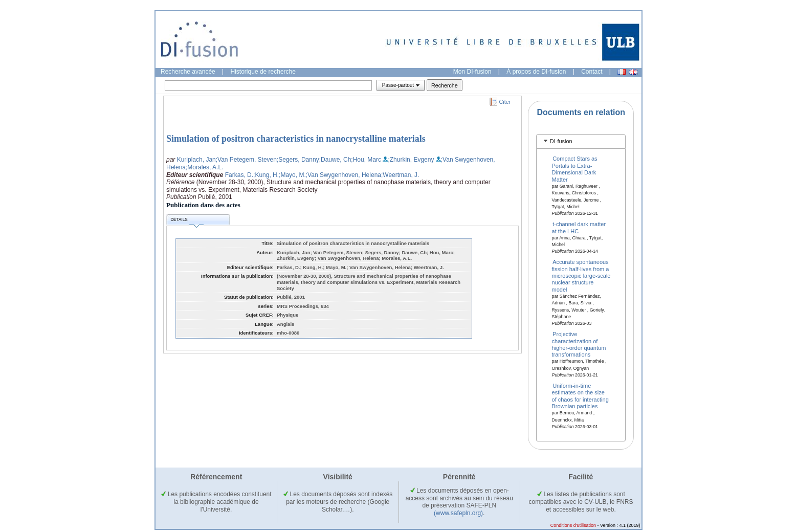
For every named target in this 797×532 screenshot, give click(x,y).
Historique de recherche (263, 72)
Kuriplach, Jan (196, 160)
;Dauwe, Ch (335, 160)
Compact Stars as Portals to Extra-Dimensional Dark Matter (575, 169)
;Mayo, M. (292, 175)
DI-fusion (561, 141)
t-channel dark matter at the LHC (579, 227)
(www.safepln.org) (458, 513)
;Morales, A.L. (204, 167)
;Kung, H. (266, 175)
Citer (505, 102)
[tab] (581, 141)
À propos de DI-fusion (536, 72)
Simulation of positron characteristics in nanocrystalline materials (296, 139)
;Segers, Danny (298, 160)
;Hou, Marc (366, 160)
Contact (592, 72)
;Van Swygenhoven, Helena (344, 175)
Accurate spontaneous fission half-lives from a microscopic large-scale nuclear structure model (581, 276)
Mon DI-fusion (472, 72)
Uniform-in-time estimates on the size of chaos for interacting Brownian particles (580, 396)
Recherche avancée (188, 72)
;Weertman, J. (400, 175)
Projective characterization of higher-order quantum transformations (579, 344)
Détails (187, 221)
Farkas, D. (239, 175)
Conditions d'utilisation (573, 525)
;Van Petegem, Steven (246, 160)
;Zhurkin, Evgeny (411, 160)
